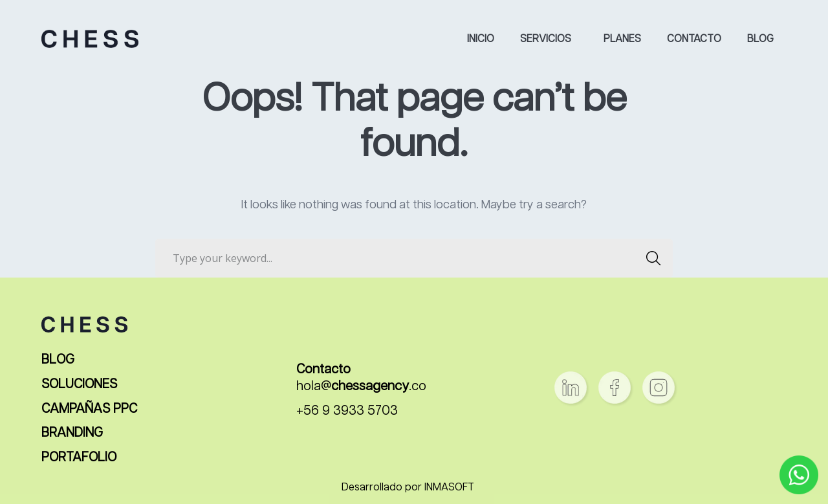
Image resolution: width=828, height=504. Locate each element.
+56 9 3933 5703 (347, 411)
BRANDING (72, 433)
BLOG (58, 360)
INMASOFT (449, 488)
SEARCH (650, 258)
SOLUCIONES (79, 385)
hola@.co (361, 387)
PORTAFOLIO (79, 458)
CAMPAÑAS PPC (89, 409)
